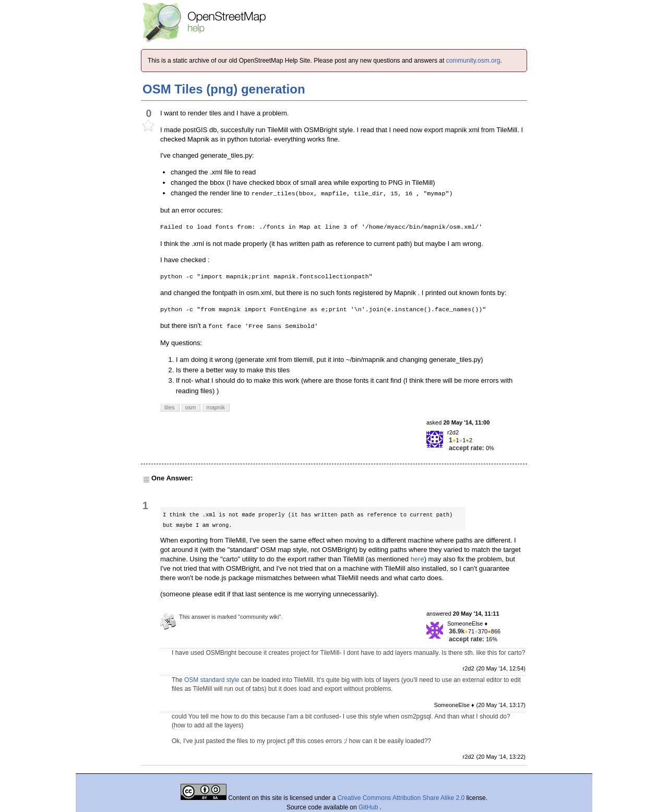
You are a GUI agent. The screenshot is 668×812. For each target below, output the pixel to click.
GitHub (369, 807)
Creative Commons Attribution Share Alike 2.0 (401, 798)
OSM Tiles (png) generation (224, 89)
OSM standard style (212, 680)
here (417, 559)
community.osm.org (473, 61)
